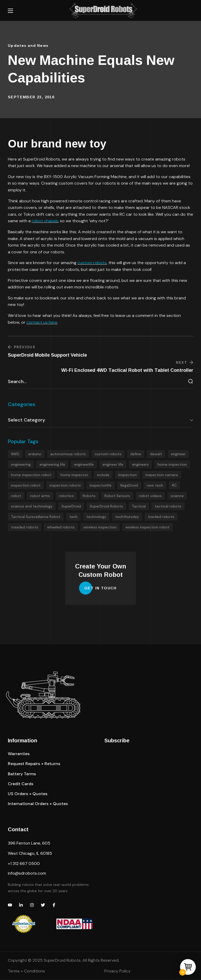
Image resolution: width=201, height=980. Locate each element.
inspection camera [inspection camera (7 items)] (162, 475)
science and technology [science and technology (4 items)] (32, 507)
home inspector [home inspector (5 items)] (74, 475)
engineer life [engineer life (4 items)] (113, 465)
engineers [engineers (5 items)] (140, 465)
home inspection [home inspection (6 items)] (172, 465)
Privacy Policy (118, 972)
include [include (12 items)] (103, 475)
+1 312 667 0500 (24, 864)
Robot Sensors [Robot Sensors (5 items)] (117, 496)
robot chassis (45, 221)
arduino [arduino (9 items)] (35, 454)
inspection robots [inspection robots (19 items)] (65, 486)
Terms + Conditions (26, 972)
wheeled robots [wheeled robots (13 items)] (61, 528)
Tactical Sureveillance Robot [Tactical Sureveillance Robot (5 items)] (36, 517)
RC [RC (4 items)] (174, 486)
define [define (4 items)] (136, 454)
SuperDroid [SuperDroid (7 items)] (71, 507)
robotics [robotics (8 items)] (66, 496)
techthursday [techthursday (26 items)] (127, 517)
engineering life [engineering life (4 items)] (52, 465)
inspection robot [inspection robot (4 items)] (26, 486)
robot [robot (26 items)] (16, 496)
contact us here (42, 322)
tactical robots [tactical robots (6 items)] (168, 507)
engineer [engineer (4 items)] (178, 454)
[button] (19, 754)
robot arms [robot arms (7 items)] (40, 496)
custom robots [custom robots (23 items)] (108, 454)
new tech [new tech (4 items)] (155, 486)
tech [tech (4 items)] (73, 517)
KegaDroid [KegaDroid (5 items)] (129, 486)
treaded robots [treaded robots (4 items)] (25, 528)
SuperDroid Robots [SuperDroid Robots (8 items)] (106, 507)
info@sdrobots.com (27, 874)
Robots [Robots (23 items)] (89, 496)
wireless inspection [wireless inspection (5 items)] (100, 528)
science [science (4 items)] (177, 496)
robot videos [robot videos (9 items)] (150, 496)
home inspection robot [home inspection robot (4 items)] (31, 475)
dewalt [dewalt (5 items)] (156, 454)
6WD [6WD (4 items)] (15, 454)
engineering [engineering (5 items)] (21, 465)
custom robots (92, 263)
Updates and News (28, 45)
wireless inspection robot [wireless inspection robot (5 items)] (147, 528)
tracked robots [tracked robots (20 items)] (161, 517)
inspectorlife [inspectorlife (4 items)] (101, 486)
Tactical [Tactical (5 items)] (139, 507)
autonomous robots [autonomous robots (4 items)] (68, 454)
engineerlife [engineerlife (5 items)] (84, 465)
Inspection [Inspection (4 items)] (127, 475)
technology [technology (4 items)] (96, 517)
